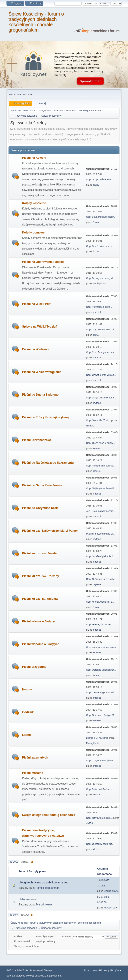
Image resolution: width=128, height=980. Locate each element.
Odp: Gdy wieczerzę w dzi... (101, 330)
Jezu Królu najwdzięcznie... (101, 511)
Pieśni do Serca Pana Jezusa (42, 485)
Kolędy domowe (33, 232)
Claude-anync (111, 891)
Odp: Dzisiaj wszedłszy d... (100, 278)
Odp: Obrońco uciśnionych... (101, 670)
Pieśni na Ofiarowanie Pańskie (43, 262)
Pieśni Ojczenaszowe (37, 440)
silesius (97, 471)
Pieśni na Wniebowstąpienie (42, 372)
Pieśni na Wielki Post (37, 304)
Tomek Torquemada (48, 888)
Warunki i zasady (101, 970)
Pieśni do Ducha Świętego (40, 395)
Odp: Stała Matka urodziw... (101, 217)
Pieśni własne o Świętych (40, 621)
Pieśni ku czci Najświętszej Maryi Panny (50, 531)
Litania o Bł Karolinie (97, 738)
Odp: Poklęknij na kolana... (100, 466)
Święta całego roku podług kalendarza (49, 815)
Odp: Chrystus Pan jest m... (101, 761)
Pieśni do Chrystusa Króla (40, 508)
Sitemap (48, 970)
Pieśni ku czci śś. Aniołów (40, 599)
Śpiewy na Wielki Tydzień (40, 327)
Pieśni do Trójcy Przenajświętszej (45, 417)
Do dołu (14, 862)
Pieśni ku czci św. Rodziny (40, 576)
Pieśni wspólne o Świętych (41, 644)
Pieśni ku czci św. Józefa (39, 553)
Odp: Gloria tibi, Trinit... (98, 420)
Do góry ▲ (116, 970)
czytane (97, 403)
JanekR (97, 720)
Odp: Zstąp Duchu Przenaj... (101, 398)
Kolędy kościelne (34, 203)
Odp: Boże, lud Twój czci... (100, 789)
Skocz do (66, 937)
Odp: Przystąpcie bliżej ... (100, 307)
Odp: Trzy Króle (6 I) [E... (99, 818)
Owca (96, 222)
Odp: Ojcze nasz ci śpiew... (101, 443)
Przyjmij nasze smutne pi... (100, 534)
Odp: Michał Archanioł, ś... (100, 602)
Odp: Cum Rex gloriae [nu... (101, 352)
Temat (22, 871)
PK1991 (97, 652)
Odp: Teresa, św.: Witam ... (100, 624)
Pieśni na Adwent (34, 158)
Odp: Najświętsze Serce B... (101, 488)
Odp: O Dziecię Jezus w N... (101, 579)
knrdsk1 (97, 312)
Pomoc (88, 970)
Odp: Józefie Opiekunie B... (101, 556)
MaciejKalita (99, 284)
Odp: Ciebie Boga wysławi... (101, 692)
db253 (96, 185)
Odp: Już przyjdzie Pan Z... (101, 179)
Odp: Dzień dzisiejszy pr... (100, 246)
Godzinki (28, 712)
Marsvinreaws (44, 905)
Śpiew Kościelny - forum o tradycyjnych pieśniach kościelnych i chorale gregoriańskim (36, 22)
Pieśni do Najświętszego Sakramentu (48, 463)
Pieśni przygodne (34, 667)
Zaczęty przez (37, 871)
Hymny (27, 689)
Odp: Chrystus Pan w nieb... (101, 375)
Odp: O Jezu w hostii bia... (100, 844)
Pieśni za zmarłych (35, 758)
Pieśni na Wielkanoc (36, 349)
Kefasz (96, 448)
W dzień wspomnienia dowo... (102, 647)
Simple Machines (34, 970)
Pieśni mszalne (32, 773)
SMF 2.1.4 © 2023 (15, 970)
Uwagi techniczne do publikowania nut (43, 883)
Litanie (27, 735)
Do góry (14, 915)
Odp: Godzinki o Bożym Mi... (101, 715)
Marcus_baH (110, 908)
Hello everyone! (28, 899)
